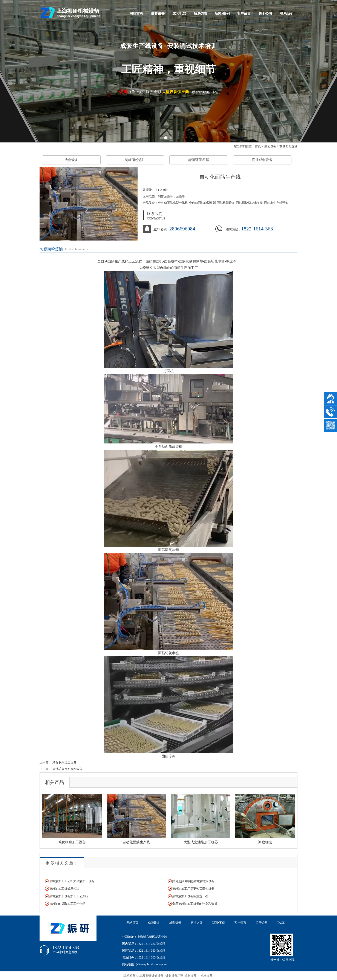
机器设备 (207, 976)
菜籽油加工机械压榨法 (64, 889)
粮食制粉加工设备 (64, 763)
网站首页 (136, 13)
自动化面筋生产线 (136, 842)
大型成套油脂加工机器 (201, 842)
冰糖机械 (265, 842)
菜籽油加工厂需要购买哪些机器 (193, 889)
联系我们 (287, 13)
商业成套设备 (262, 160)
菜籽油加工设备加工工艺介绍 (69, 896)
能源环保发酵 (199, 160)
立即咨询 (160, 229)
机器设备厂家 (174, 976)
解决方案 (201, 13)
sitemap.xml (161, 964)
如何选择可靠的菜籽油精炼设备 (193, 881)
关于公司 (265, 13)
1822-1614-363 (257, 229)
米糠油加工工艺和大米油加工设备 (72, 881)
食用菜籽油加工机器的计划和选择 (195, 904)
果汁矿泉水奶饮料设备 (67, 769)
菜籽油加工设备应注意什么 (190, 896)
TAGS (281, 923)
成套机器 (179, 13)
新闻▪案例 (222, 13)
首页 (258, 146)
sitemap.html (145, 964)
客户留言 (244, 13)
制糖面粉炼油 (288, 146)
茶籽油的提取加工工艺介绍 (67, 904)
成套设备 (158, 13)
